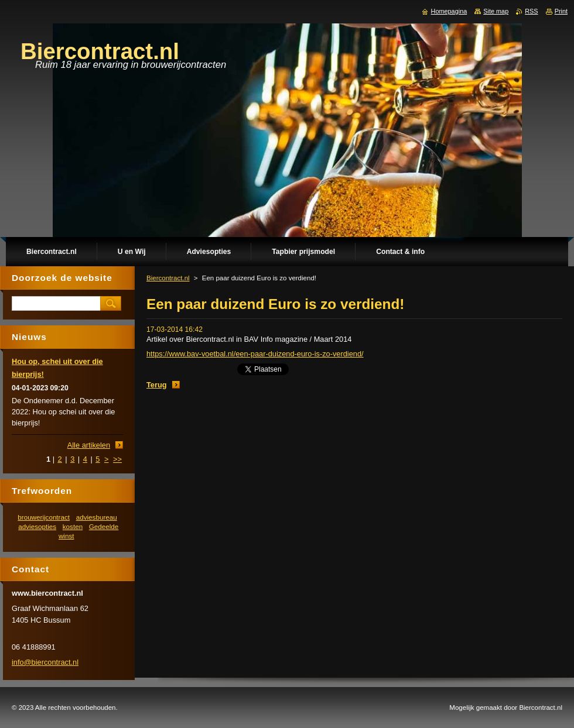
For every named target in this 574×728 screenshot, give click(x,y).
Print (561, 11)
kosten (73, 526)
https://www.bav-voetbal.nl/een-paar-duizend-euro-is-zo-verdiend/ (255, 354)
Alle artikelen (89, 445)
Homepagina (449, 11)
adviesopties (37, 526)
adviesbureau (97, 517)
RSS (531, 11)
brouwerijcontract (44, 517)
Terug (157, 385)
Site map (496, 11)
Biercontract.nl (168, 278)
